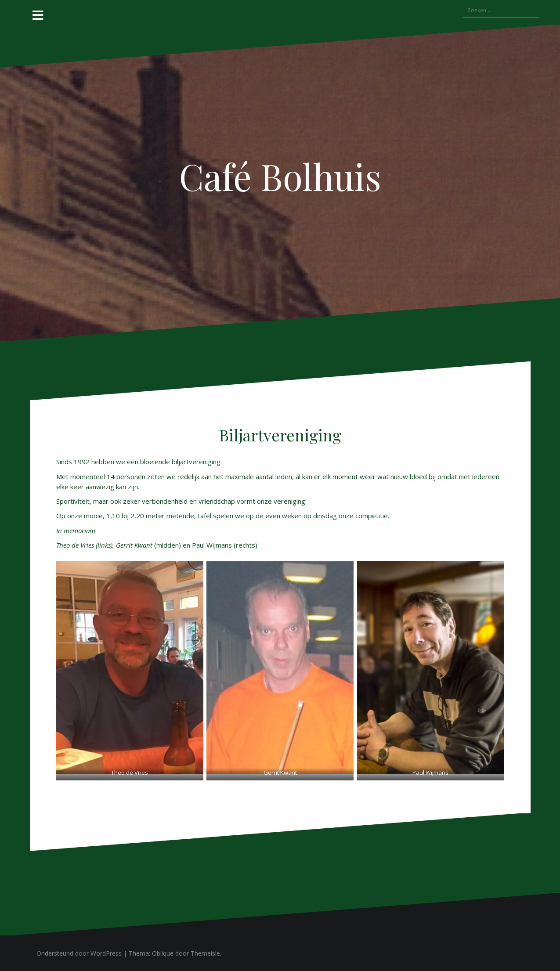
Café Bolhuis (280, 176)
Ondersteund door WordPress (79, 953)
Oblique (163, 953)
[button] (130, 668)
